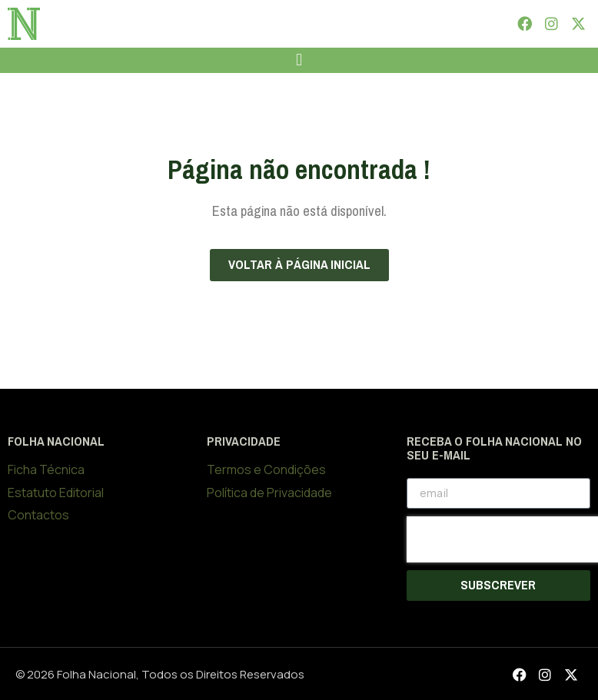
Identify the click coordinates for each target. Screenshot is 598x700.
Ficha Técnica (46, 469)
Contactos (38, 515)
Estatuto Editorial (56, 493)
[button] (299, 60)
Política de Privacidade (269, 493)
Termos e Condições (266, 469)
